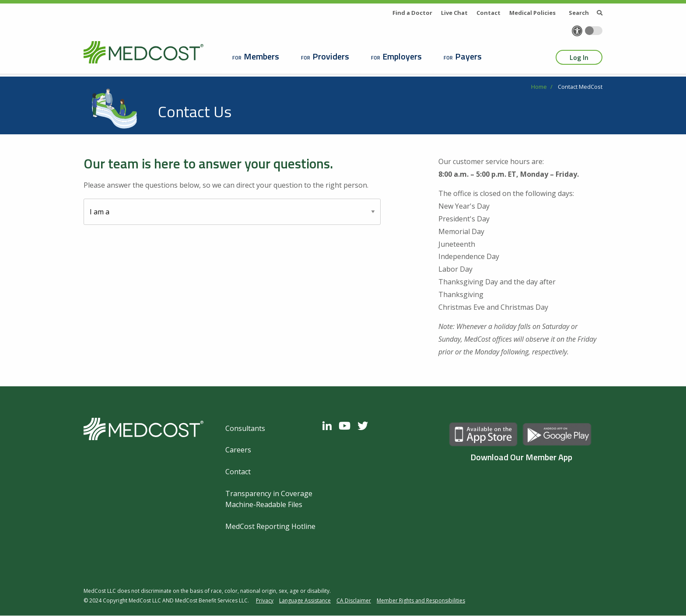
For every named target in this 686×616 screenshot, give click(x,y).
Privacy (265, 600)
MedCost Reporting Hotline (270, 526)
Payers (468, 56)
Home (539, 87)
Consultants (245, 428)
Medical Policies (532, 13)
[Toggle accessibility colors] (594, 31)
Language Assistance (305, 600)
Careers (238, 450)
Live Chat (454, 13)
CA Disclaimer (354, 600)
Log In (579, 57)
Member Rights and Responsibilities (421, 600)
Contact (488, 13)
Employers (402, 56)
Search (586, 13)
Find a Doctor (412, 13)
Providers (331, 56)
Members (261, 56)
